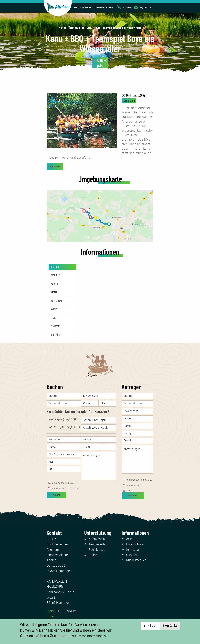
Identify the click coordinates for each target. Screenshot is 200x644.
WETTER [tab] (54, 292)
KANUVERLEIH (86, 7)
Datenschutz (135, 544)
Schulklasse (97, 550)
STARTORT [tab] (55, 267)
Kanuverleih (97, 539)
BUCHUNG (110, 7)
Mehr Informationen (92, 636)
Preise (93, 555)
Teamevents (76, 27)
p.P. (100, 63)
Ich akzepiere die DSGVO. (65, 489)
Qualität (132, 555)
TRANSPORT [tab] (55, 326)
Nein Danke (170, 626)
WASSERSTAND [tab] (56, 301)
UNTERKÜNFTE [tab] (57, 335)
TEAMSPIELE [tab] (56, 318)
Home (62, 27)
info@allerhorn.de (146, 7)
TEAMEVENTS (99, 7)
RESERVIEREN (129, 101)
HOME (76, 7)
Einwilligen (150, 626)
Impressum (134, 550)
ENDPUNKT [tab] (55, 275)
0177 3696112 (127, 7)
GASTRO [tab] (54, 309)
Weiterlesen (55, 166)
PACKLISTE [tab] (55, 284)
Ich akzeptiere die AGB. (139, 480)
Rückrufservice (136, 560)
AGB (129, 539)
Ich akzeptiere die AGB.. (64, 483)
